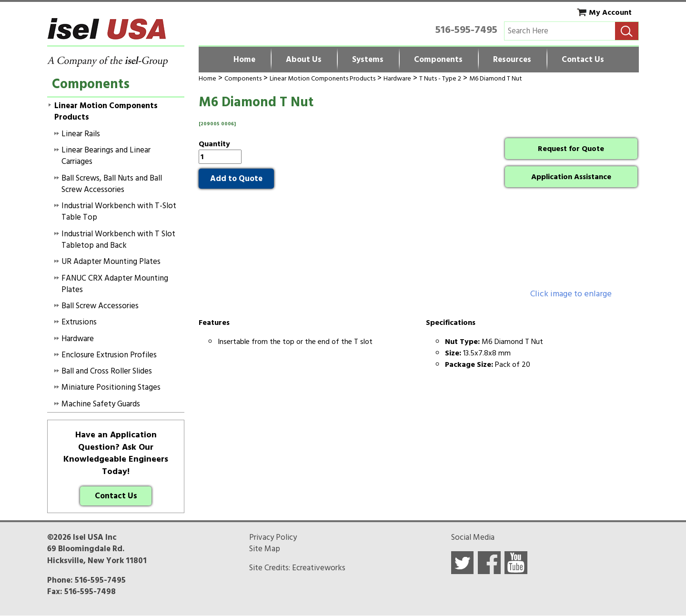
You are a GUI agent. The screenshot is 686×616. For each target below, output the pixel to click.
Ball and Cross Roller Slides (107, 371)
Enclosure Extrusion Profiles (109, 355)
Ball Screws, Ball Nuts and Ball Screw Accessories (112, 184)
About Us (304, 60)
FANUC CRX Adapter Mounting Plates (115, 284)
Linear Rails (81, 134)
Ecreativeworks (319, 568)
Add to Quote (236, 179)
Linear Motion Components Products (323, 78)
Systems (368, 60)
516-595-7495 (466, 30)
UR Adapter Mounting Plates (111, 262)
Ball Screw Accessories (100, 306)
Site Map (265, 549)
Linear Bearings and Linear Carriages (106, 156)
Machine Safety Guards (101, 404)
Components (438, 60)
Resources (512, 60)
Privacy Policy (273, 537)
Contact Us (583, 60)
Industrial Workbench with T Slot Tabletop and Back (118, 240)
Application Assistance (571, 177)
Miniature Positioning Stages (111, 387)
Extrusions (79, 322)
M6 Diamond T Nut (496, 78)
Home (244, 60)
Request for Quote (571, 149)
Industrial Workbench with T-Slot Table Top (119, 212)
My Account (610, 12)
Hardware (397, 78)
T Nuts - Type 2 (440, 78)
